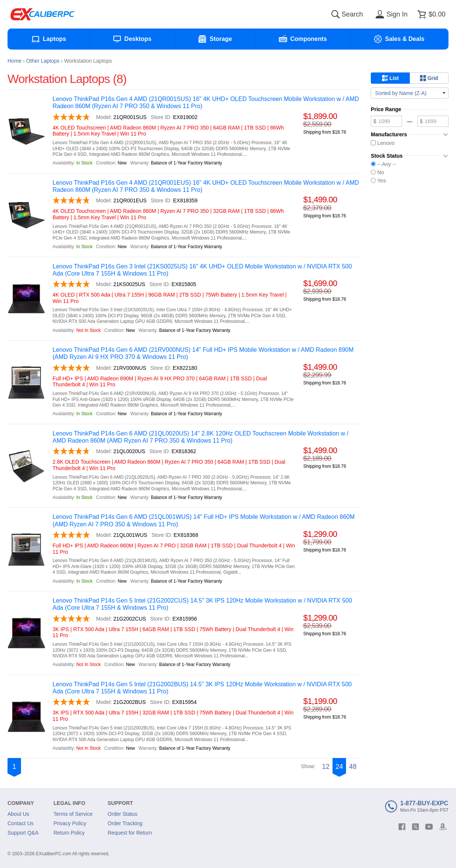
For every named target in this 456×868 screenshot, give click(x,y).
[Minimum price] (386, 121)
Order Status (123, 814)
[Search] (336, 14)
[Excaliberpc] (42, 14)
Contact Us (20, 823)
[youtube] (429, 827)
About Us (18, 814)
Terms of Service (73, 814)
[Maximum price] (433, 121)
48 (353, 767)
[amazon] (442, 827)
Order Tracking (125, 823)
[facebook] (402, 827)
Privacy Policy (70, 823)
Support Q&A (23, 833)
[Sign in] (390, 14)
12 (326, 767)
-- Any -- (383, 164)
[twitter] (415, 827)
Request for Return (130, 833)
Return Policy (69, 833)
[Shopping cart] (430, 14)
